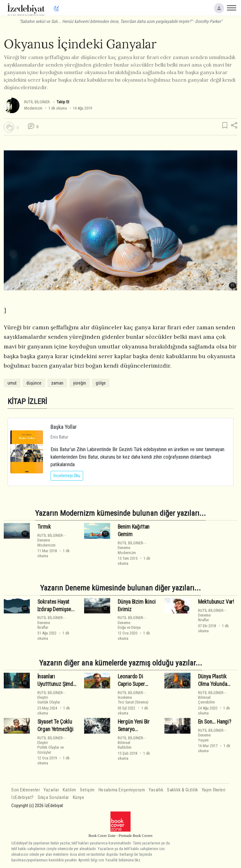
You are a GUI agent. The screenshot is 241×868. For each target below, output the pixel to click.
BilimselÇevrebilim (206, 700)
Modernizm (33, 108)
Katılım (70, 790)
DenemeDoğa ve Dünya (129, 625)
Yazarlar (51, 790)
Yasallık (156, 790)
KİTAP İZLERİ (27, 401)
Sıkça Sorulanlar (53, 798)
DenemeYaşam (204, 737)
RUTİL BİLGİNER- (37, 102)
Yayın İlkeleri (214, 790)
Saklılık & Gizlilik (182, 790)
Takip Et (63, 102)
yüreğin (80, 383)
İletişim (87, 790)
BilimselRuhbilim (125, 745)
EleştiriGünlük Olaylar (49, 700)
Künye (79, 798)
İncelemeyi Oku (67, 476)
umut (12, 383)
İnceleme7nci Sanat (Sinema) (133, 700)
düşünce (34, 383)
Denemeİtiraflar (44, 625)
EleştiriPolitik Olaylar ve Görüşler (51, 747)
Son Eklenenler (26, 790)
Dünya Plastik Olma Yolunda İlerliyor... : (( (213, 684)
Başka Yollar (64, 427)
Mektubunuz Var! (216, 602)
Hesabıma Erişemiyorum (122, 790)
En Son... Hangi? (215, 722)
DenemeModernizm (46, 542)
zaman (57, 383)
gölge (101, 383)
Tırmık (44, 527)
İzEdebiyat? (23, 798)
